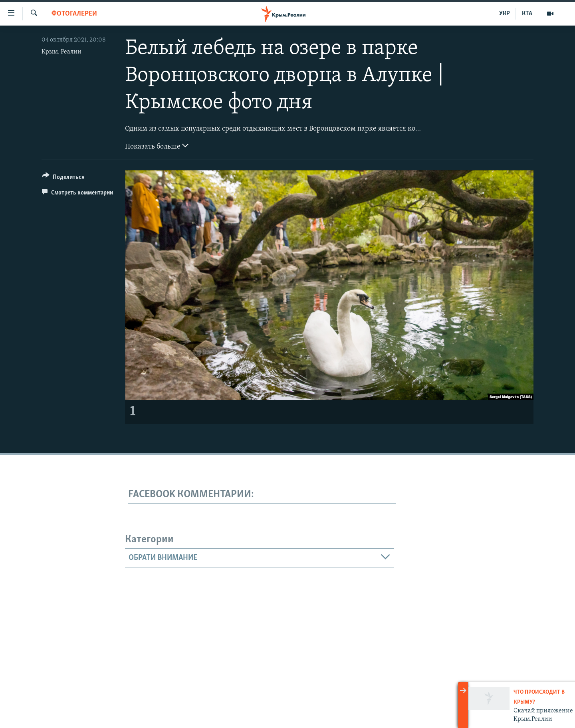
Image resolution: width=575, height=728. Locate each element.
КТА (527, 14)
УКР (505, 14)
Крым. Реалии (61, 52)
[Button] (63, 178)
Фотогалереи (74, 14)
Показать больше (157, 146)
